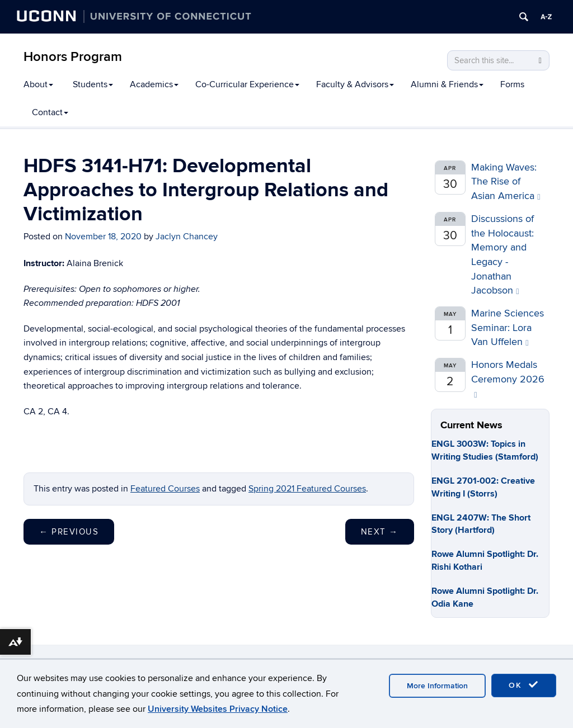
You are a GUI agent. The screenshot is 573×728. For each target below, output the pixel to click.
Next (380, 532)
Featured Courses (165, 489)
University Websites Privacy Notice (218, 709)
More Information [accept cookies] (437, 686)
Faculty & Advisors (355, 84)
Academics (154, 84)
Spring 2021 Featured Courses (307, 489)
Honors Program (73, 57)
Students (93, 84)
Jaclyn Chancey (187, 237)
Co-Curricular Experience (247, 84)
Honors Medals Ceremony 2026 (508, 379)
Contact (50, 112)
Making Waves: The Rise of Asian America (506, 182)
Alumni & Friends (447, 84)
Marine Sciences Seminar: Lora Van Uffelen (508, 328)
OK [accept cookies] (524, 685)
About (38, 84)
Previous (69, 532)
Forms (512, 84)
